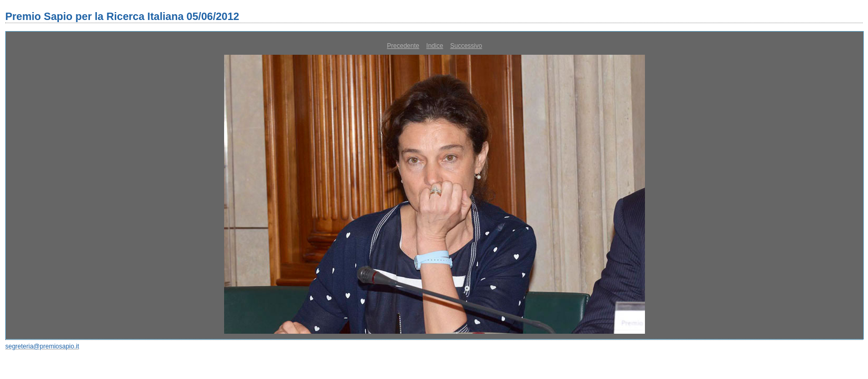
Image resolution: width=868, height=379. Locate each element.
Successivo (466, 46)
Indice (435, 46)
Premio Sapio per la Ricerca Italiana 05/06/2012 (122, 16)
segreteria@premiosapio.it (42, 346)
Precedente (403, 46)
